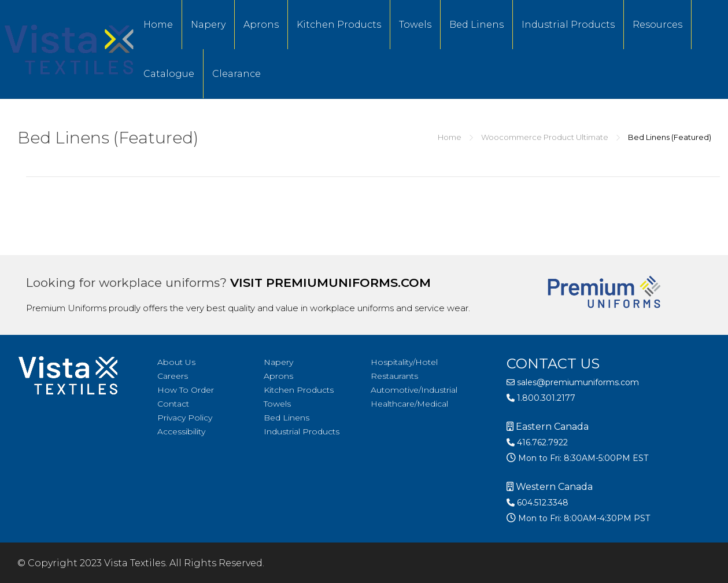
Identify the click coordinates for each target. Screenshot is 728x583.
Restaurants (394, 376)
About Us (176, 362)
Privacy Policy (185, 418)
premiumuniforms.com (348, 283)
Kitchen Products (339, 25)
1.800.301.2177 (541, 398)
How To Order (186, 390)
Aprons (261, 25)
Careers (173, 376)
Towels (415, 25)
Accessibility (181, 431)
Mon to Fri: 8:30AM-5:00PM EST (582, 458)
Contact (173, 404)
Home (158, 25)
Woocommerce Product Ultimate (545, 137)
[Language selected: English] (699, 573)
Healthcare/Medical (409, 404)
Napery (208, 25)
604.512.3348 (537, 503)
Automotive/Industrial (414, 390)
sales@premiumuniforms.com (573, 382)
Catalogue (169, 74)
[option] (699, 574)
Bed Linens (476, 25)
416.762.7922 (537, 442)
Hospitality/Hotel (404, 362)
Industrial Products (568, 25)
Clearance (236, 74)
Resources (657, 25)
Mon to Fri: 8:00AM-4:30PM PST (583, 518)
